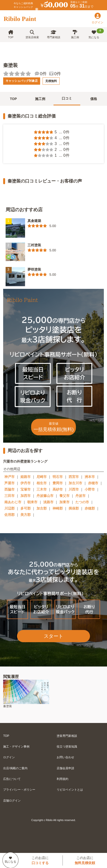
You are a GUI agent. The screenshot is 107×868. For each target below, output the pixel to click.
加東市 (64, 502)
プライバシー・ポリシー (19, 790)
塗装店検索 (32, 34)
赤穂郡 (90, 508)
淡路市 (48, 502)
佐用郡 (9, 515)
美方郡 (26, 515)
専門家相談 (54, 34)
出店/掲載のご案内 (15, 768)
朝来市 (32, 502)
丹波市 (80, 496)
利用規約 (62, 779)
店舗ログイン (12, 801)
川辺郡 (9, 508)
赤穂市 (93, 483)
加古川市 (75, 483)
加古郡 (42, 508)
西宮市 (74, 477)
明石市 (58, 477)
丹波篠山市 (45, 496)
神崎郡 (58, 508)
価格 (94, 99)
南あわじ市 (13, 502)
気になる (96, 34)
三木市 (42, 489)
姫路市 (26, 477)
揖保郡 (74, 508)
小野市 (90, 489)
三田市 (9, 496)
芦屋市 (9, 483)
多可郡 (26, 508)
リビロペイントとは (70, 790)
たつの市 (82, 502)
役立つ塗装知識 (67, 747)
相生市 (42, 483)
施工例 (75, 34)
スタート (53, 636)
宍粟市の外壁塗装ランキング (25, 461)
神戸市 (9, 477)
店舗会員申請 (65, 768)
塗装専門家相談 (67, 736)
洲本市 (90, 477)
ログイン (9, 757)
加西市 (26, 496)
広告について (12, 779)
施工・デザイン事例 (16, 747)
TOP (11, 34)
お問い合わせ (65, 757)
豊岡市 (58, 483)
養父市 (64, 496)
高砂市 (58, 489)
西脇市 (9, 489)
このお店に (40, 860)
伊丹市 (26, 483)
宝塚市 (26, 489)
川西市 (74, 489)
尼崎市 (42, 477)
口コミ (67, 98)
